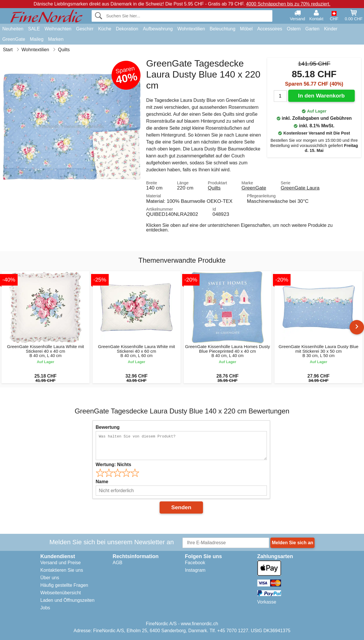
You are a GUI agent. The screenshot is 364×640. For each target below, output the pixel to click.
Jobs (45, 608)
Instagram (195, 570)
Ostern (294, 29)
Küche (105, 29)
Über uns (50, 578)
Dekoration (127, 29)
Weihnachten (58, 29)
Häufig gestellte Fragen (64, 585)
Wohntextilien (191, 29)
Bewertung (108, 427)
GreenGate (14, 39)
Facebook (195, 563)
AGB (118, 563)
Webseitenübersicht (61, 593)
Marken (56, 39)
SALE (34, 29)
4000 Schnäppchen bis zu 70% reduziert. (288, 4)
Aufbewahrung (158, 29)
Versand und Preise (61, 563)
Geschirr (85, 29)
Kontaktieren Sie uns (62, 570)
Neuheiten (13, 29)
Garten (312, 29)
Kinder (331, 29)
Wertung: (113, 465)
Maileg (37, 39)
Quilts (214, 188)
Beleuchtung (222, 29)
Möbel (246, 29)
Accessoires (270, 29)
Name (102, 482)
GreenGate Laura (300, 188)
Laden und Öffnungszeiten (68, 600)
